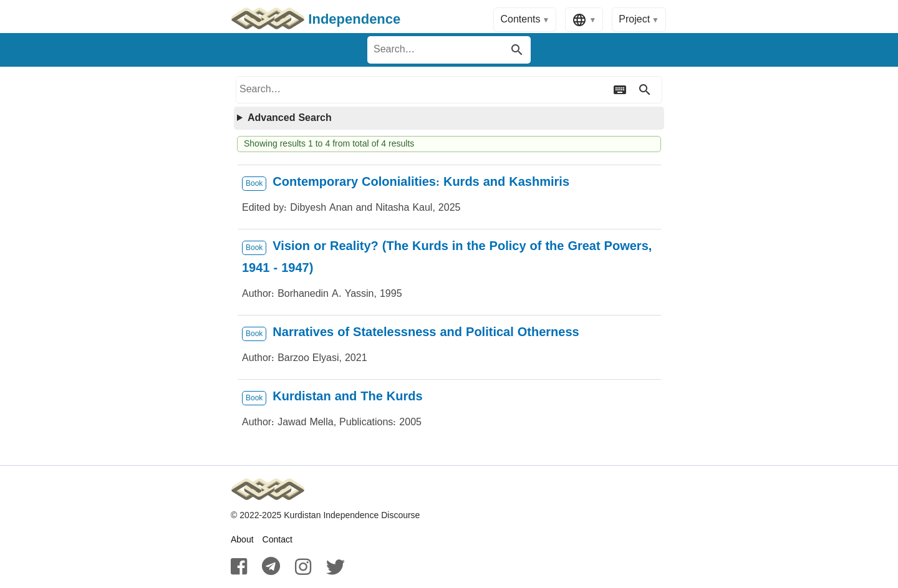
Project (634, 20)
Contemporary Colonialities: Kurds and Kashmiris (421, 182)
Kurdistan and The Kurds (347, 397)
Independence (316, 20)
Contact (278, 540)
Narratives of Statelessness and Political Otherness (426, 333)
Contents (520, 20)
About (242, 540)
